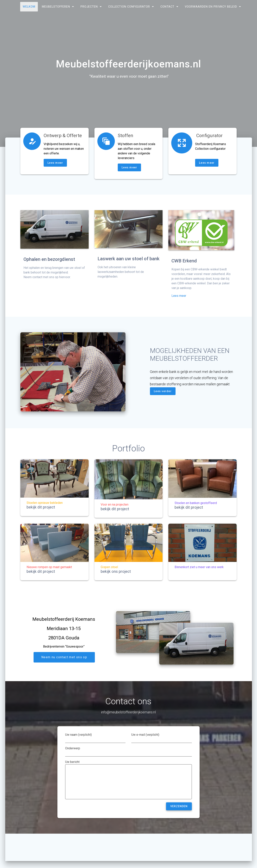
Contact (167, 7)
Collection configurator (129, 7)
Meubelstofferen (56, 7)
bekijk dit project (41, 507)
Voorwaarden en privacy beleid (211, 7)
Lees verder (163, 391)
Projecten (89, 7)
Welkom (29, 7)
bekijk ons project (116, 571)
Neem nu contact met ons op (64, 657)
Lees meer (55, 163)
